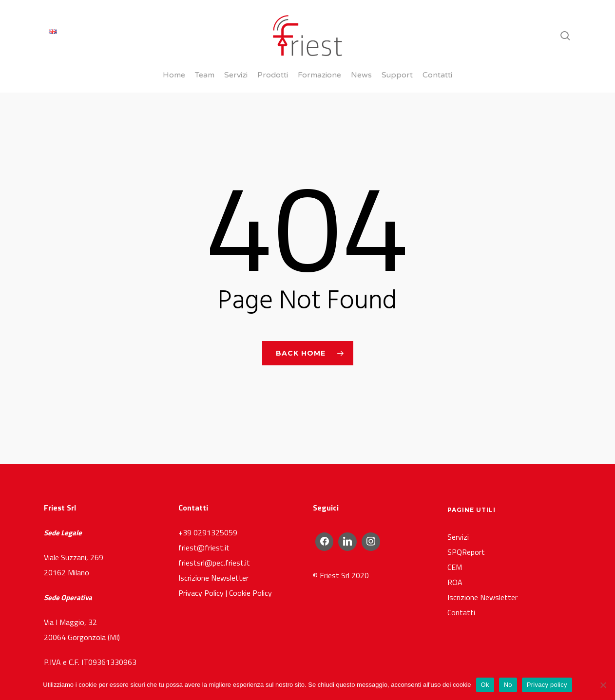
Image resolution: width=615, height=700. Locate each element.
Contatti (461, 591)
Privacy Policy (201, 571)
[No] (603, 685)
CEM (455, 546)
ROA (455, 561)
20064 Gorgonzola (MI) (82, 616)
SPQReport (466, 530)
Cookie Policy (250, 571)
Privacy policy (547, 685)
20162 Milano (67, 551)
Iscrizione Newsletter (213, 556)
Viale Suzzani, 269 (74, 536)
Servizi (458, 515)
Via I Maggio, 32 (70, 601)
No (508, 685)
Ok (485, 685)
